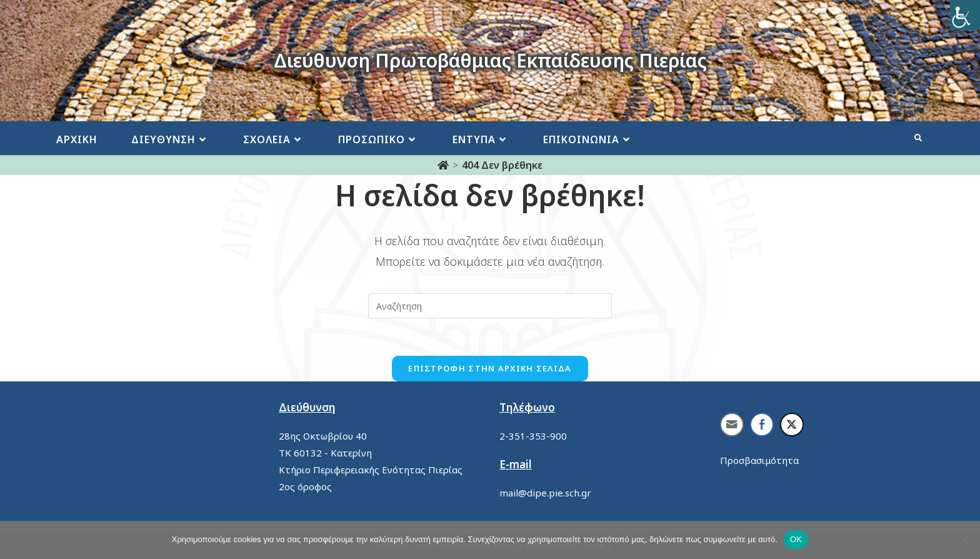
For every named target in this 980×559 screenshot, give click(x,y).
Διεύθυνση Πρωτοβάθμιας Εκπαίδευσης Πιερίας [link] (490, 60)
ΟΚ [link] (796, 539)
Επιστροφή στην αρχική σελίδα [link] (490, 368)
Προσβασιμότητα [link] (759, 460)
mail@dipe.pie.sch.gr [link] (545, 493)
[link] (965, 15)
